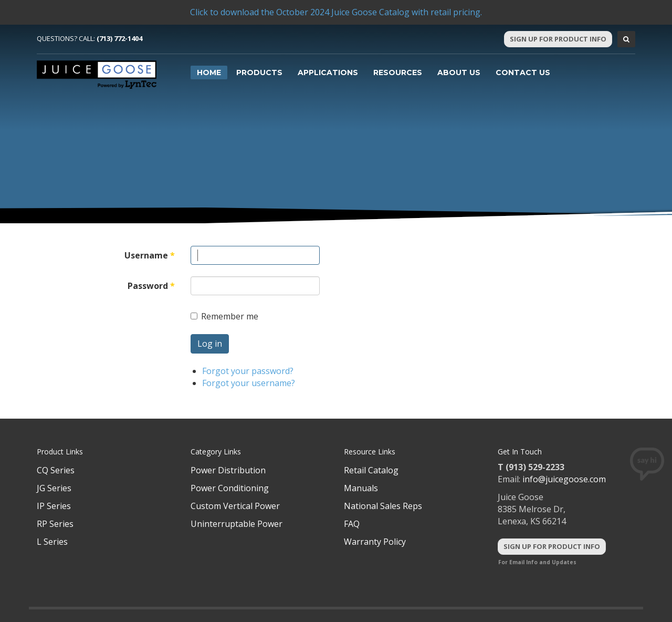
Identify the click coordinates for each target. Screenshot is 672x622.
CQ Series (56, 470)
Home (209, 72)
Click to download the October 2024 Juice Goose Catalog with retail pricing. (336, 12)
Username (150, 255)
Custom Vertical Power (235, 506)
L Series (52, 542)
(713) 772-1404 (119, 38)
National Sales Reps (383, 506)
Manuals (361, 488)
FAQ (352, 524)
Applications (328, 72)
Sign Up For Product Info (558, 39)
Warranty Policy (375, 542)
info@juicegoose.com (564, 479)
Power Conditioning (230, 488)
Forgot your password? (248, 371)
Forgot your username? (249, 383)
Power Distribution (228, 470)
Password (151, 286)
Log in (210, 344)
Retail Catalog (371, 470)
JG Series (54, 488)
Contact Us (523, 72)
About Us (459, 72)
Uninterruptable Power (237, 524)
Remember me (224, 316)
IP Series (54, 506)
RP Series (55, 524)
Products (259, 72)
